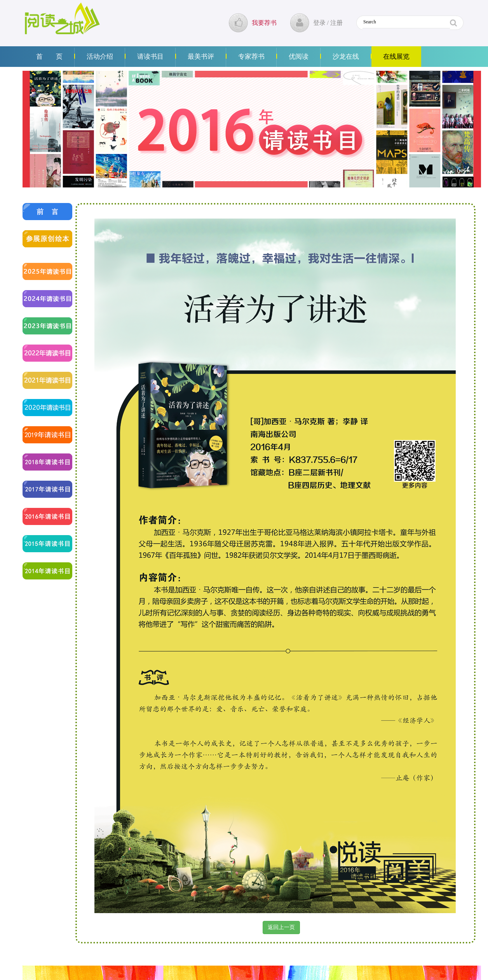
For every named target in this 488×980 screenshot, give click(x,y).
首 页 (49, 57)
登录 (319, 23)
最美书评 (201, 57)
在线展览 (396, 57)
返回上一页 (281, 927)
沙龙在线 (346, 57)
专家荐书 (251, 57)
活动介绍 (100, 57)
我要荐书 (264, 23)
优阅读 (299, 57)
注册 (336, 23)
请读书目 (150, 57)
